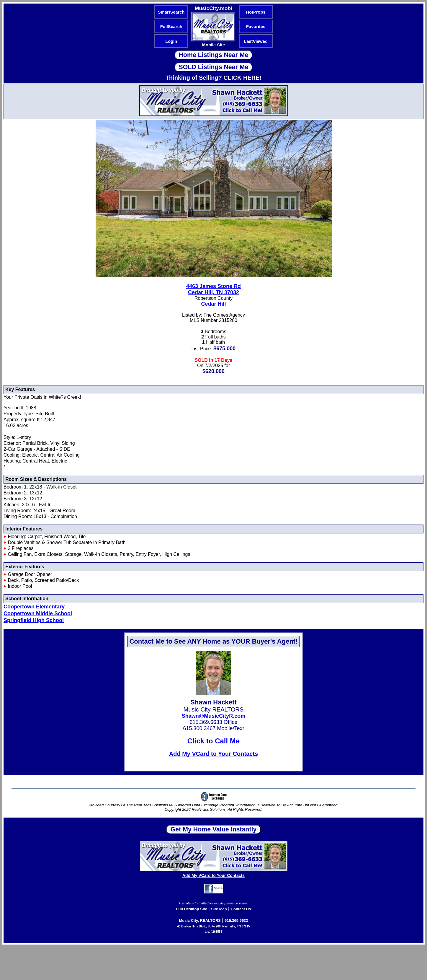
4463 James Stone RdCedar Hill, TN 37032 (214, 289)
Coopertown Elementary (34, 607)
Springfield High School (34, 620)
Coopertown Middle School (38, 613)
